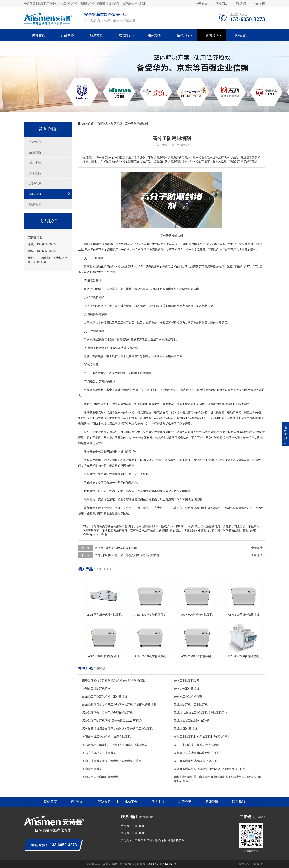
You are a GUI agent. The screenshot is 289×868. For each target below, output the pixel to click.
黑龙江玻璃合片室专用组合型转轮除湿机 (108, 713)
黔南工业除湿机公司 (187, 681)
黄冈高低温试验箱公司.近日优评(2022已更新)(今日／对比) (210, 769)
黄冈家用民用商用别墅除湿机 (101, 777)
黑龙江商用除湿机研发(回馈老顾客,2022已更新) (112, 721)
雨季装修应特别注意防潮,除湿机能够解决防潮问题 (114, 681)
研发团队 (221, 4)
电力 (161, 244)
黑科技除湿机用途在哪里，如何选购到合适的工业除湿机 (117, 729)
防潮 (222, 404)
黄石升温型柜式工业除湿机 (99, 753)
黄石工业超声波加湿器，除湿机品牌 (196, 745)
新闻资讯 (212, 35)
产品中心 (67, 35)
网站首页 (39, 35)
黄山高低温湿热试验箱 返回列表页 (195, 761)
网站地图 (241, 4)
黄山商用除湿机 (92, 769)
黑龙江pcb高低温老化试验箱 (192, 721)
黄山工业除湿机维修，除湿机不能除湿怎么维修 (112, 761)
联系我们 (241, 35)
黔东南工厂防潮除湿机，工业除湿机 (105, 697)
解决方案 (96, 35)
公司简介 (202, 4)
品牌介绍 (183, 35)
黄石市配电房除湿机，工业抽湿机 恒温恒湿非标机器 (115, 745)
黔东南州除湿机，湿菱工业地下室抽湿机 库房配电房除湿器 (119, 705)
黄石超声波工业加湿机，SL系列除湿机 (106, 737)
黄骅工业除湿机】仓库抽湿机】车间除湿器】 (202, 737)
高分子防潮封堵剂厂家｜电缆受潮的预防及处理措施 (127, 555)
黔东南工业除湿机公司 (188, 697)
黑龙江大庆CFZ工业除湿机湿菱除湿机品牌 (201, 713)
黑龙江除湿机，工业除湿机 (191, 705)
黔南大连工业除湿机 (187, 689)
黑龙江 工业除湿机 (186, 729)
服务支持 (154, 35)
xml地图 (260, 4)
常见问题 (116, 124)
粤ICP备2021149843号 (162, 864)
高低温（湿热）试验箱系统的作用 (116, 548)
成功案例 (125, 35)
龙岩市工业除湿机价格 (96, 689)
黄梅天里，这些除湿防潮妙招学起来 (196, 753)
